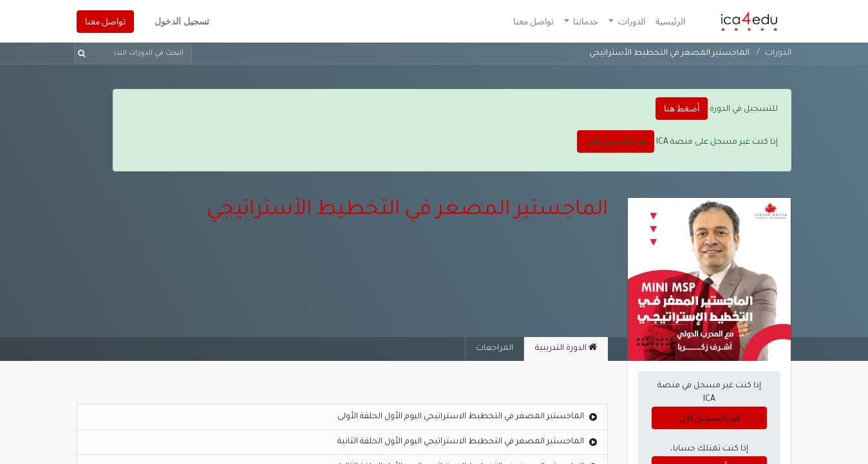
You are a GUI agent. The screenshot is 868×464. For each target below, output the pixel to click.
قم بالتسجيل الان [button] (616, 141)
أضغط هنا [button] (682, 108)
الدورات (778, 53)
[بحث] (84, 53)
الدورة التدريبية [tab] (566, 348)
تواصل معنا (105, 21)
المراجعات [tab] (495, 349)
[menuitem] (670, 22)
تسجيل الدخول (182, 21)
